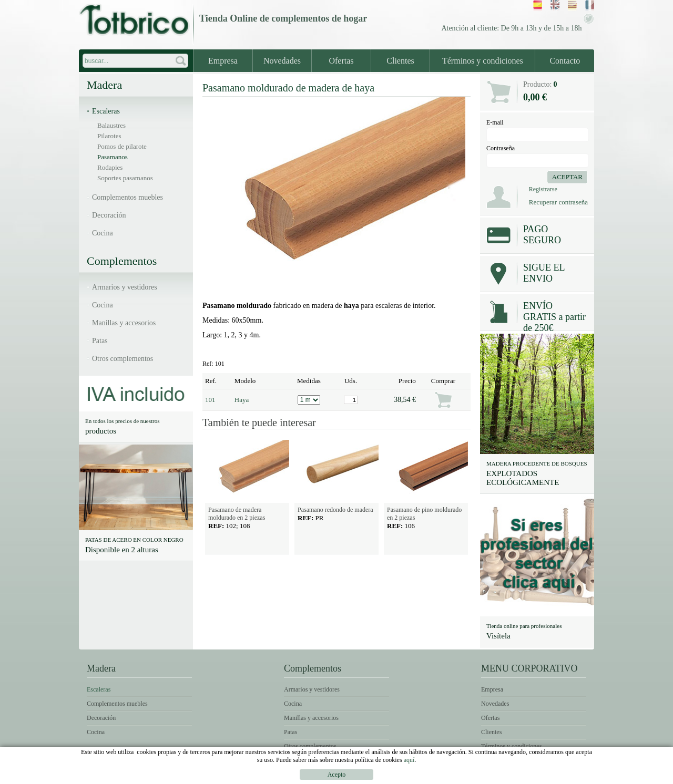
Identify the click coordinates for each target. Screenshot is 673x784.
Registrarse (543, 189)
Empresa (223, 61)
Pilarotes (109, 136)
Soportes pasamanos (125, 178)
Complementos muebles (128, 197)
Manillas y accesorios (124, 323)
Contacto (565, 61)
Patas (100, 341)
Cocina (103, 233)
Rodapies (110, 167)
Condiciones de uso (476, 776)
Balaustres (111, 125)
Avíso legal (410, 776)
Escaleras (106, 111)
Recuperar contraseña (558, 202)
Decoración (109, 215)
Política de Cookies (556, 776)
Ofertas (341, 61)
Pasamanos (113, 157)
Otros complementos (123, 359)
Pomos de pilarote (122, 146)
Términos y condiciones (483, 61)
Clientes (400, 61)
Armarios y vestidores (125, 287)
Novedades (282, 61)
